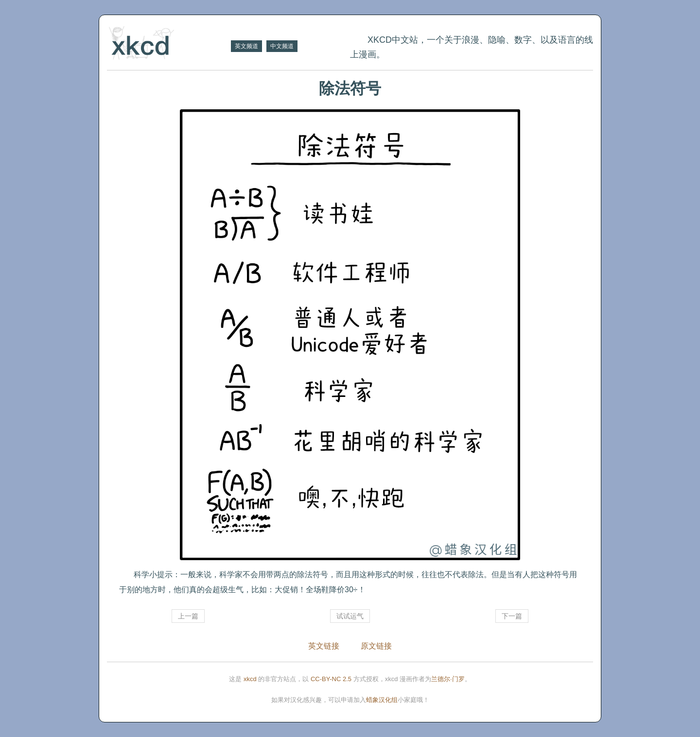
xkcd (250, 679)
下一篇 (512, 616)
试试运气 (350, 616)
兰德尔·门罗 (448, 679)
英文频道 (246, 46)
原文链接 (376, 646)
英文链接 (324, 646)
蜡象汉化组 (382, 700)
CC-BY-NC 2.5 (331, 679)
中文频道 (282, 46)
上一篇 (188, 616)
